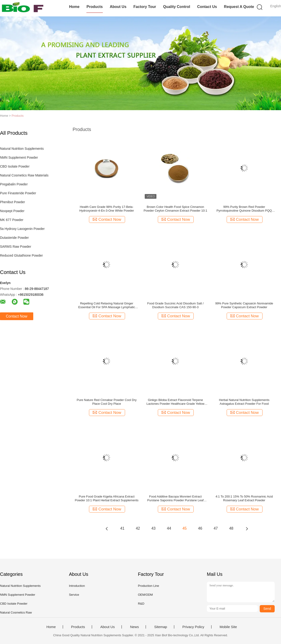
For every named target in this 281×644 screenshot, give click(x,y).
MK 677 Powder (12, 220)
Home (74, 7)
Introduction (77, 586)
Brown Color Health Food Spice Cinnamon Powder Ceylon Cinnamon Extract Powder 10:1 (175, 209)
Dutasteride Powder (14, 238)
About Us (118, 7)
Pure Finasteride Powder (18, 193)
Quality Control (177, 7)
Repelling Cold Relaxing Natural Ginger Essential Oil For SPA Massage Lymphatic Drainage (107, 305)
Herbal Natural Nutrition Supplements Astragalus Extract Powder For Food (244, 402)
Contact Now (17, 316)
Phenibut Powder (13, 202)
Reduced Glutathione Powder (21, 255)
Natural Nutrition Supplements (22, 149)
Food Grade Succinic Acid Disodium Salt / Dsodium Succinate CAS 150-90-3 (176, 305)
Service (74, 595)
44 (169, 528)
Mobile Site (228, 627)
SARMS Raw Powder (16, 247)
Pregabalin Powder (14, 184)
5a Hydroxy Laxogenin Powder (22, 229)
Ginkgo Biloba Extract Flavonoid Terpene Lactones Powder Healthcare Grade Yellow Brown (175, 402)
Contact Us (207, 7)
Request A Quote (239, 7)
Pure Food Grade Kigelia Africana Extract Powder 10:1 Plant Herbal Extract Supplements (107, 498)
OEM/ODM (145, 595)
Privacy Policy (193, 627)
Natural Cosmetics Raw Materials (24, 175)
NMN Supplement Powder (19, 157)
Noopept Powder (12, 211)
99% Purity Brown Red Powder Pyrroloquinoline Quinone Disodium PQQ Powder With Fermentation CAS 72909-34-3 (244, 209)
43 (153, 528)
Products (94, 7)
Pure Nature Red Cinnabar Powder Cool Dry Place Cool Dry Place (107, 402)
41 (122, 528)
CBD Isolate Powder (15, 166)
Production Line (148, 586)
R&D (141, 604)
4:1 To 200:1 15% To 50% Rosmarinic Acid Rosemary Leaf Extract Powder (244, 498)
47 (216, 528)
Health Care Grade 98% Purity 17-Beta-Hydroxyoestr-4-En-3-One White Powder (107, 209)
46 (200, 528)
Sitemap (161, 627)
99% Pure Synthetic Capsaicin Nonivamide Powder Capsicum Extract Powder (244, 305)
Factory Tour (145, 7)
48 (231, 528)
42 (138, 528)
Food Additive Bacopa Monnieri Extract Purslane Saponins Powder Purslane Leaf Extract (176, 498)
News (134, 627)
